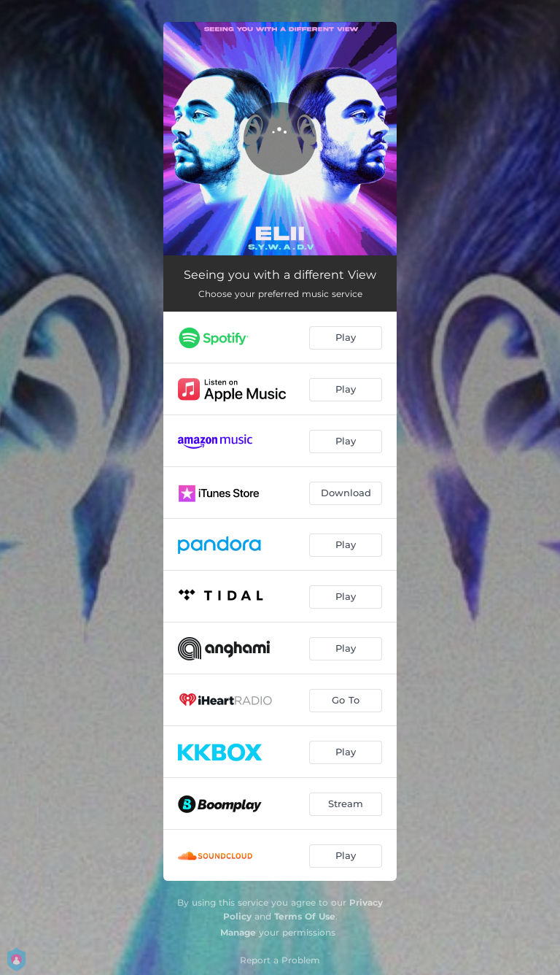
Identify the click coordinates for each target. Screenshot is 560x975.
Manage (238, 932)
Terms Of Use (305, 916)
